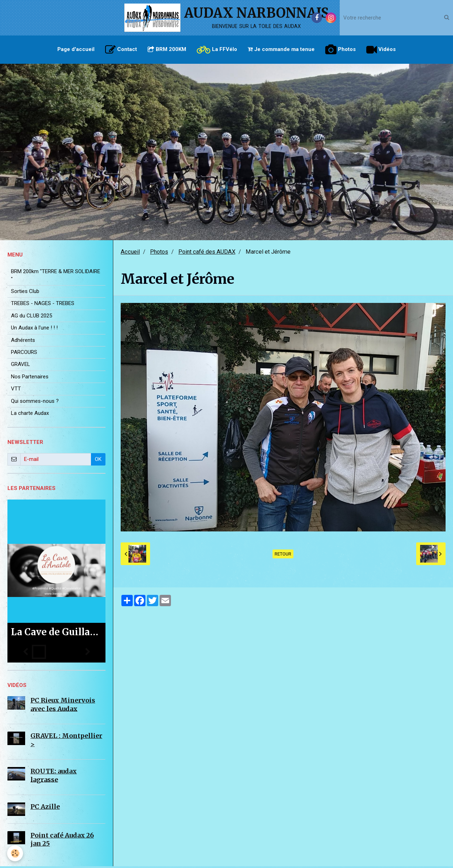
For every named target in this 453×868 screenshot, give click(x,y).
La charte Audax (30, 415)
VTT (16, 390)
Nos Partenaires (30, 378)
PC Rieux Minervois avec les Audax (63, 706)
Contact (121, 50)
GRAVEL (21, 366)
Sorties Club (25, 293)
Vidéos (381, 50)
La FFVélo (217, 50)
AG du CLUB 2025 (31, 317)
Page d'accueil (76, 49)
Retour (283, 556)
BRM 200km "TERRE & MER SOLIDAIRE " (56, 277)
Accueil (130, 253)
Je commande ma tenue (281, 49)
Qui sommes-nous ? (35, 403)
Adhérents (23, 342)
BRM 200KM (167, 49)
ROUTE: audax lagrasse (54, 777)
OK (98, 461)
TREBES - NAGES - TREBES (43, 305)
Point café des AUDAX (207, 253)
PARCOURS (24, 354)
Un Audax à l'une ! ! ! (34, 329)
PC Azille (45, 808)
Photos (340, 50)
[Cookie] (15, 853)
